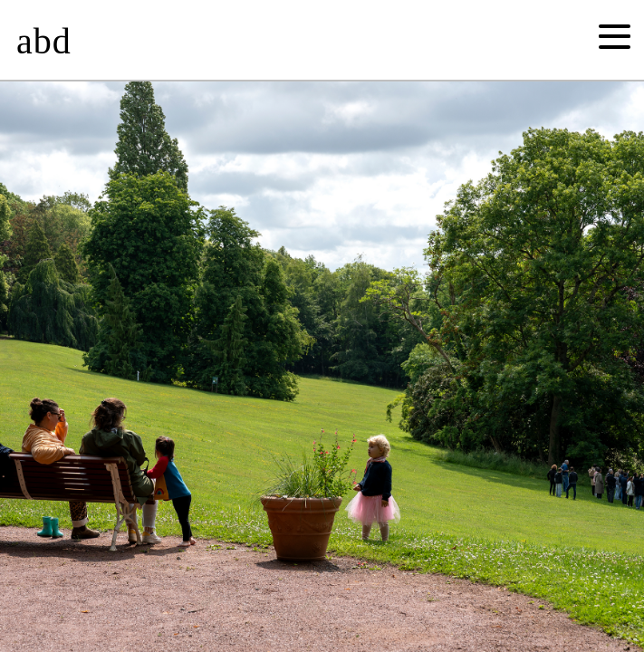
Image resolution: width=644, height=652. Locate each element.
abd (44, 41)
